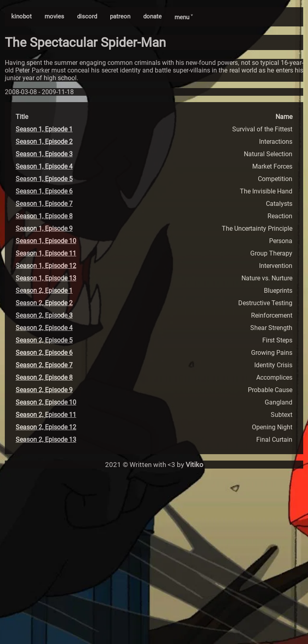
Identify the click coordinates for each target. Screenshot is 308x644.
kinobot (21, 16)
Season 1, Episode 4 (44, 166)
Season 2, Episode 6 (44, 353)
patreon (120, 16)
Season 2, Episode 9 (44, 390)
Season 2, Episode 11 (46, 415)
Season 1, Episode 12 (46, 266)
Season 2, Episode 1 (44, 291)
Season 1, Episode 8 (44, 216)
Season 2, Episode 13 (46, 440)
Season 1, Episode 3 (44, 154)
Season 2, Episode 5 (44, 340)
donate (152, 16)
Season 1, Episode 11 (46, 253)
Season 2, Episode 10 (46, 402)
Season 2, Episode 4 (44, 328)
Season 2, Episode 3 (44, 315)
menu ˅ (183, 17)
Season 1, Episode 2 (44, 142)
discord (87, 16)
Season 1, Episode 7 (44, 204)
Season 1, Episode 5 (44, 179)
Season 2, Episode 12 (46, 427)
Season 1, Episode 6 (44, 191)
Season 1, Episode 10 (46, 241)
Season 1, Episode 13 (46, 278)
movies (54, 16)
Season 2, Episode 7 (44, 365)
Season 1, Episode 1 (44, 129)
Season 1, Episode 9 (44, 228)
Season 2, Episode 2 (44, 303)
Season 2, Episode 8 (44, 377)
